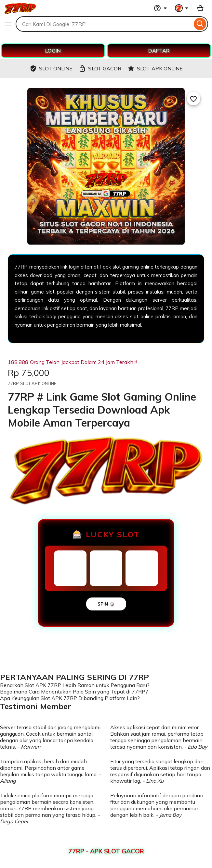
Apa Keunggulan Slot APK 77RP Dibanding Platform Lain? (70, 698)
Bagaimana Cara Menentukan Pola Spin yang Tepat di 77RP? (74, 692)
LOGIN (53, 51)
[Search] (200, 24)
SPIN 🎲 (106, 604)
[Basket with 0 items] (200, 8)
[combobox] (104, 24)
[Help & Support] (160, 8)
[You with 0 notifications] (182, 8)
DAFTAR (159, 51)
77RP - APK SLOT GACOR (106, 851)
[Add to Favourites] (193, 99)
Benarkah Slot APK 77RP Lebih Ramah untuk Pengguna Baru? (75, 685)
